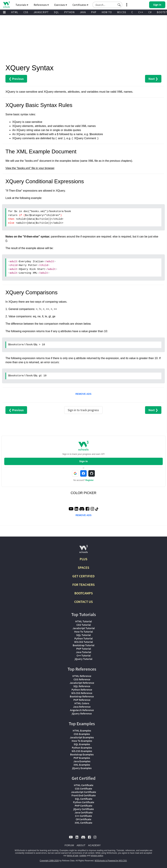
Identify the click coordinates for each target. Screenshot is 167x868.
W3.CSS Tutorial (83, 642)
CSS (26, 12)
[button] (119, 5)
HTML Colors (82, 703)
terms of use (73, 856)
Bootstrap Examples (82, 754)
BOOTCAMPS (84, 593)
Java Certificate (84, 812)
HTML (15, 12)
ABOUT (81, 845)
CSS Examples (82, 734)
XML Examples (82, 765)
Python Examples (82, 748)
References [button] (41, 5)
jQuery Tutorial (83, 659)
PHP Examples (82, 758)
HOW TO (107, 12)
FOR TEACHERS (83, 585)
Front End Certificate (84, 795)
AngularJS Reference (82, 710)
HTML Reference (82, 676)
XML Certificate (83, 823)
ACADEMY (94, 845)
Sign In (83, 461)
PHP (94, 12)
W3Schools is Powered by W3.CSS (111, 861)
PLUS (83, 559)
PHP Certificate (83, 806)
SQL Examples (82, 744)
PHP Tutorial (84, 649)
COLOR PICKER (83, 493)
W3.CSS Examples (82, 751)
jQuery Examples (82, 768)
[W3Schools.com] (83, 550)
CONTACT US (83, 602)
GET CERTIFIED (83, 576)
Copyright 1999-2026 (49, 861)
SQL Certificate (84, 799)
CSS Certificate (83, 789)
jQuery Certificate (84, 809)
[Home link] (6, 5)
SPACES (83, 567)
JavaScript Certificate (83, 792)
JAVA (83, 12)
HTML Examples (82, 730)
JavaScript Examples (82, 737)
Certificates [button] (80, 5)
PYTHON (69, 12)
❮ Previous (16, 79)
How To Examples (82, 741)
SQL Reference (82, 686)
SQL (56, 12)
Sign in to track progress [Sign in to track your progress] (83, 410)
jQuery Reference (82, 713)
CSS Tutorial (84, 625)
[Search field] (107, 5)
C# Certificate (83, 819)
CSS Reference (82, 679)
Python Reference (82, 690)
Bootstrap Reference (82, 696)
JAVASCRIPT (41, 12)
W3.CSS (122, 12)
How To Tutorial (83, 632)
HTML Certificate (84, 785)
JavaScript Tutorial (84, 628)
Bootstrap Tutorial (83, 645)
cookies (83, 856)
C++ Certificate (83, 816)
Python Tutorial (83, 638)
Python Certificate (84, 802)
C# (150, 12)
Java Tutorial (83, 652)
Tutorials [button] (22, 5)
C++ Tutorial (84, 655)
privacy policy (97, 856)
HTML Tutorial (83, 621)
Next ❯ (153, 79)
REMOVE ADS (83, 394)
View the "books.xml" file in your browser (30, 168)
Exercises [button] (61, 5)
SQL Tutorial (83, 635)
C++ (141, 12)
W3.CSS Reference (82, 693)
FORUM (69, 845)
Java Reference (82, 707)
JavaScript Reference (82, 683)
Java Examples (82, 761)
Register (90, 480)
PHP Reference (82, 700)
